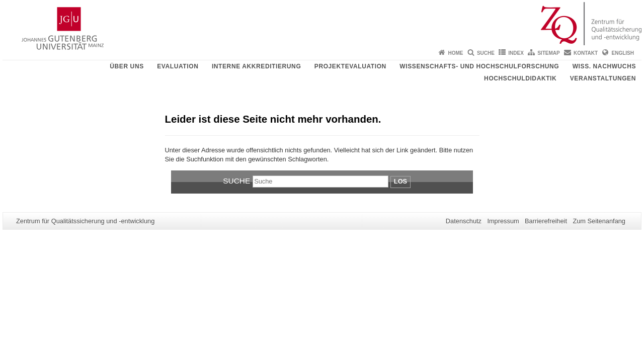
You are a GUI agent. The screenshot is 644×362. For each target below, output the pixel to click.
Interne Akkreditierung (256, 66)
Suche (486, 53)
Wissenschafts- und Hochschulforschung (479, 66)
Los (400, 181)
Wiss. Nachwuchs (604, 66)
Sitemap (548, 53)
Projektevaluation (350, 66)
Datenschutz (464, 221)
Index (516, 53)
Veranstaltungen (603, 78)
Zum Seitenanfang (599, 221)
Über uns (127, 66)
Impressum (503, 221)
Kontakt (586, 53)
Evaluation (178, 66)
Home (456, 53)
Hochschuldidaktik (520, 78)
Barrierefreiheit (546, 221)
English (623, 53)
